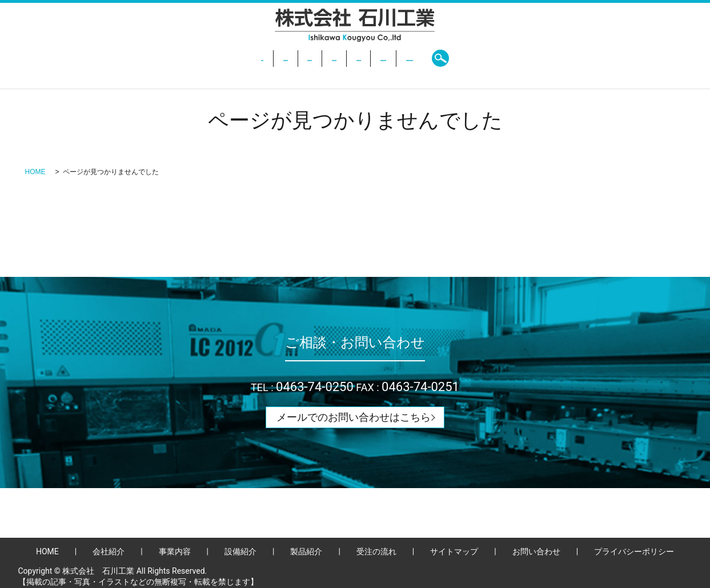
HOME (170, 58)
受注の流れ (428, 58)
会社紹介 (216, 58)
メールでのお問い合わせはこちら (354, 417)
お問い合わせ (491, 58)
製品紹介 (372, 58)
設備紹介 (320, 58)
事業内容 (268, 58)
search (543, 58)
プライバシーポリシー (634, 551)
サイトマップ (454, 551)
